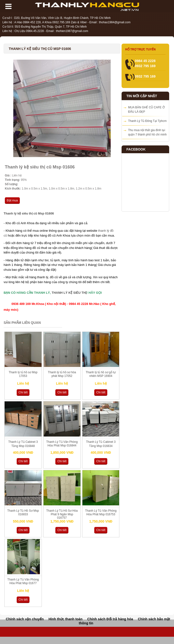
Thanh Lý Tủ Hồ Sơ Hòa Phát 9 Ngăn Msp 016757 (62, 514)
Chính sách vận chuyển (25, 619)
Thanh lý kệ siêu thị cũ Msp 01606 (29, 213)
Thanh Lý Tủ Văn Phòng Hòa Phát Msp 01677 (23, 581)
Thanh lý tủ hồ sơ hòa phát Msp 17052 (62, 374)
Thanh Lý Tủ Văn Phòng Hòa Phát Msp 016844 (62, 444)
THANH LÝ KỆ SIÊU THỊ (69, 293)
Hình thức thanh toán (65, 619)
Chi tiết (23, 392)
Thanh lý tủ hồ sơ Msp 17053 (23, 374)
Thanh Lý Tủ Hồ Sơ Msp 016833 (23, 513)
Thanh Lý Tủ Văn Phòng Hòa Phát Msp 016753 (101, 513)
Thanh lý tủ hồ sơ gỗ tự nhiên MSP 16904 (101, 374)
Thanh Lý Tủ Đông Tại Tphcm (147, 121)
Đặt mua (12, 200)
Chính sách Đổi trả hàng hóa (110, 619)
